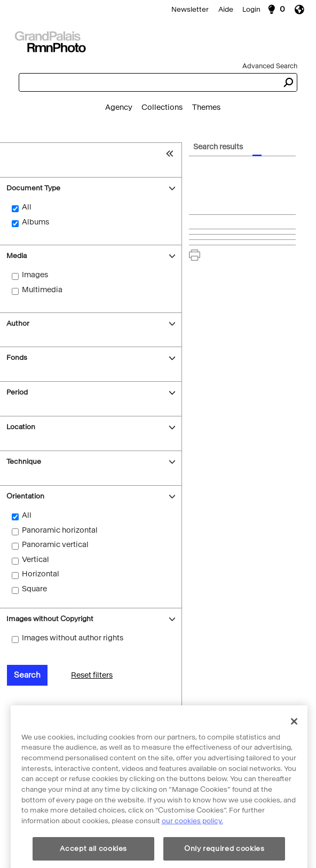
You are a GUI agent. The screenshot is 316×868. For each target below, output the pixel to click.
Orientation (25, 496)
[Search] (158, 41)
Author (18, 323)
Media (17, 256)
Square (34, 589)
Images (35, 275)
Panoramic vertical (55, 545)
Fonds (17, 357)
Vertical (35, 560)
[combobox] (149, 82)
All (27, 207)
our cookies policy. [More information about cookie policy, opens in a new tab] (192, 853)
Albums (35, 222)
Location (21, 427)
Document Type (33, 188)
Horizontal (41, 574)
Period (17, 392)
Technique (24, 461)
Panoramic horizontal (60, 530)
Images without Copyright (50, 619)
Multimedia (42, 290)
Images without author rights (73, 638)
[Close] (294, 753)
